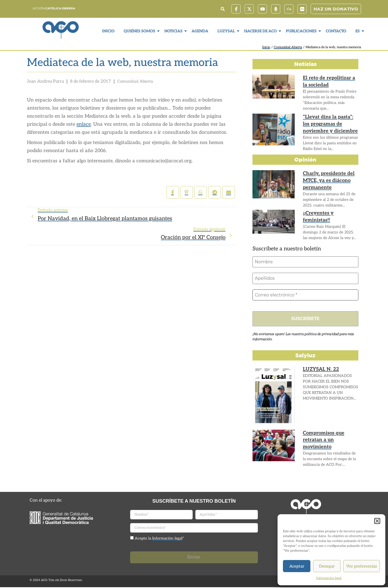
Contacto (336, 31)
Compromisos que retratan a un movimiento (330, 436)
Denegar (327, 566)
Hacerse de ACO (261, 31)
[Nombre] (305, 262)
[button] (377, 521)
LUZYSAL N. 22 (319, 370)
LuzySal (227, 31)
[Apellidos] (305, 279)
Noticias (174, 31)
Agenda (200, 31)
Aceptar (297, 566)
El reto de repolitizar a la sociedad (328, 81)
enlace (84, 124)
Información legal (329, 578)
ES (358, 31)
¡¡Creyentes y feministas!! (328, 213)
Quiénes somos (140, 31)
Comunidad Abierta (288, 47)
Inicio (108, 31)
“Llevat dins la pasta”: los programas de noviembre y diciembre (330, 123)
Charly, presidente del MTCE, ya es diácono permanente (325, 179)
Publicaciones (302, 31)
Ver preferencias (362, 566)
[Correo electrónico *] (305, 295)
